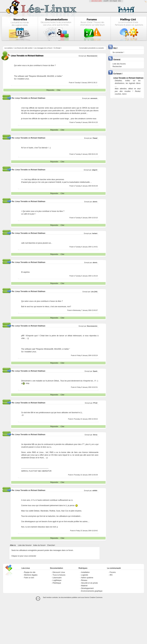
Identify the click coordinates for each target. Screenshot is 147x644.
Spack (95, 371)
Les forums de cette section (23, 48)
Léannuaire (57, 578)
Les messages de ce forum (43, 48)
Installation (85, 572)
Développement (87, 588)
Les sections (9, 48)
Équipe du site (30, 572)
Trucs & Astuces (59, 575)
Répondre (50, 90)
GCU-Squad (113, 1)
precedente (92, 48)
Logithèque (57, 580)
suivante (101, 48)
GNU (120, 1)
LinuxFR (106, 1)
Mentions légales (31, 575)
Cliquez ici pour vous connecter (24, 556)
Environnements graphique (92, 591)
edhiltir (95, 491)
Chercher (51, 545)
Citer (59, 90)
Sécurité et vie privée (89, 583)
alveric (95, 202)
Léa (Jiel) (94, 292)
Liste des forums (25, 545)
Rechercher (117, 67)
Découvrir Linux (59, 572)
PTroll (95, 403)
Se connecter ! (118, 52)
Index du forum (39, 545)
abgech (95, 170)
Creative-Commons (96, 597)
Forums (113, 572)
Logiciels (85, 575)
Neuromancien (92, 56)
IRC (111, 575)
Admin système (87, 578)
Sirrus (95, 435)
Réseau (84, 580)
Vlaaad (95, 138)
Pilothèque (57, 583)
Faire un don (29, 578)
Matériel (84, 586)
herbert (95, 233)
